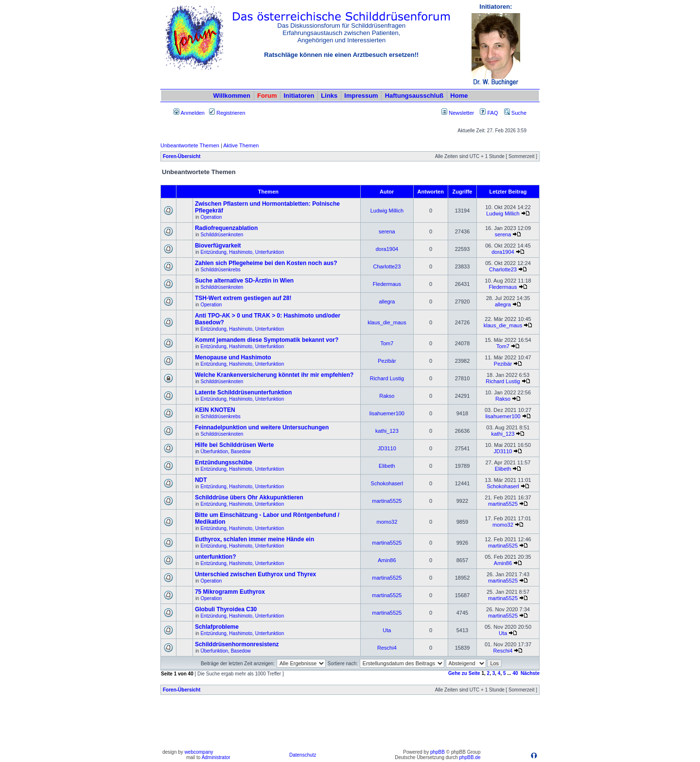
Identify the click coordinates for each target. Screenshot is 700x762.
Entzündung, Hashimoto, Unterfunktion (242, 252)
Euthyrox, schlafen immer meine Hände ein (254, 539)
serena (387, 231)
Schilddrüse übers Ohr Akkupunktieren (249, 497)
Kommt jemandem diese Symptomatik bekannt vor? (267, 340)
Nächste (530, 673)
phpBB (437, 752)
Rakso (387, 396)
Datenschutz (303, 755)
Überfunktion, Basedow (225, 452)
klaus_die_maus (387, 322)
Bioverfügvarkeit (218, 246)
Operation (211, 217)
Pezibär (387, 361)
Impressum (361, 96)
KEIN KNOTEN (215, 410)
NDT (201, 480)
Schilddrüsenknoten (222, 235)
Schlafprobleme (217, 627)
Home (459, 96)
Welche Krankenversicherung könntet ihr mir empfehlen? (274, 375)
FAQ (489, 113)
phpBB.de (470, 757)
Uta (387, 630)
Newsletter (461, 113)
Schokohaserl (387, 483)
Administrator (216, 757)
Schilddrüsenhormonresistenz (237, 644)
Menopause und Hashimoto (233, 357)
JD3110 (387, 448)
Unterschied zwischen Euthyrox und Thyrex (255, 574)
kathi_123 (387, 431)
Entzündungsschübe (224, 462)
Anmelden (189, 113)
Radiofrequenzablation (226, 228)
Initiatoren (299, 96)
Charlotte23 (387, 266)
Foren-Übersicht (182, 156)
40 (515, 673)
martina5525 (387, 501)
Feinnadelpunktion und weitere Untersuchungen (262, 427)
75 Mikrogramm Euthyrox (230, 592)
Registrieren (227, 113)
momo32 (387, 522)
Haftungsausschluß (414, 96)
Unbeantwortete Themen (190, 145)
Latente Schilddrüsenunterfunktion (243, 392)
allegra (387, 301)
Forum (267, 96)
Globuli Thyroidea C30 (226, 609)
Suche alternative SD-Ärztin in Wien (244, 281)
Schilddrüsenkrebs (220, 270)
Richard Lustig (387, 378)
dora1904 (387, 249)
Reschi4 (387, 648)
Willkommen (232, 96)
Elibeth (387, 466)
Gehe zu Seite (464, 673)
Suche (515, 113)
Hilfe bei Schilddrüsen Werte (234, 445)
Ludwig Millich (387, 211)
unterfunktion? (216, 557)
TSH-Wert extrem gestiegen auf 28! (243, 298)
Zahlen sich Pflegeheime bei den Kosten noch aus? (266, 263)
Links (329, 96)
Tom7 (387, 343)
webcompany (199, 752)
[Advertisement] (350, 725)
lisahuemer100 (387, 413)
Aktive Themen (241, 145)
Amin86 (387, 560)
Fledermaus (387, 284)
